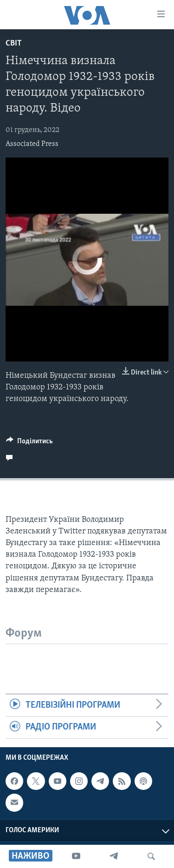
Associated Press (32, 144)
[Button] (29, 443)
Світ (14, 43)
